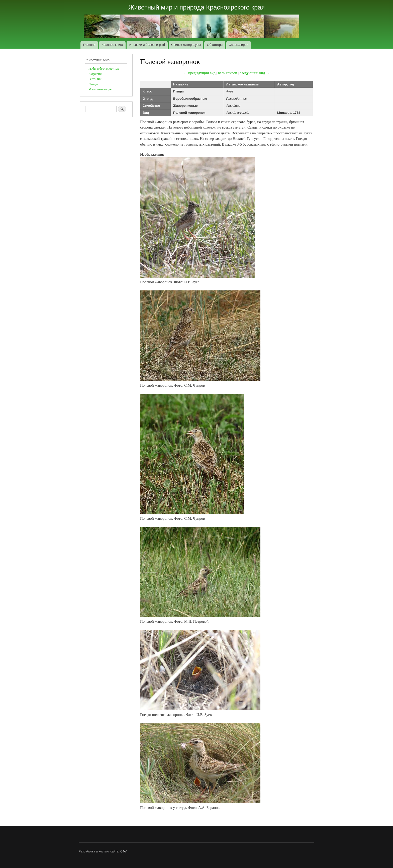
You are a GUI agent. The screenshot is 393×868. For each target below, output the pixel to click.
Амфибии (95, 74)
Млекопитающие (100, 89)
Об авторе (215, 45)
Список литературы (186, 45)
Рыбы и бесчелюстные (104, 69)
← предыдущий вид (200, 73)
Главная (89, 45)
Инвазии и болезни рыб (147, 45)
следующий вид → (255, 73)
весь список (227, 73)
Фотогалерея (239, 45)
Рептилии (95, 79)
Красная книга (112, 45)
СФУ (123, 851)
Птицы (93, 84)
